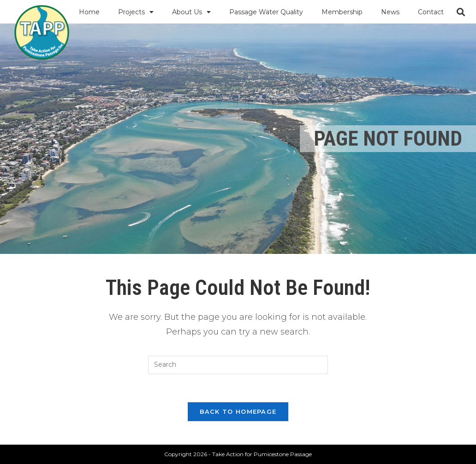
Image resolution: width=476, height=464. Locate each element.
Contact (431, 12)
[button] (461, 12)
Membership (342, 12)
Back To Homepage (238, 411)
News (390, 12)
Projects (136, 12)
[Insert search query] (238, 365)
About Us (191, 12)
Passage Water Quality (266, 12)
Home (89, 12)
